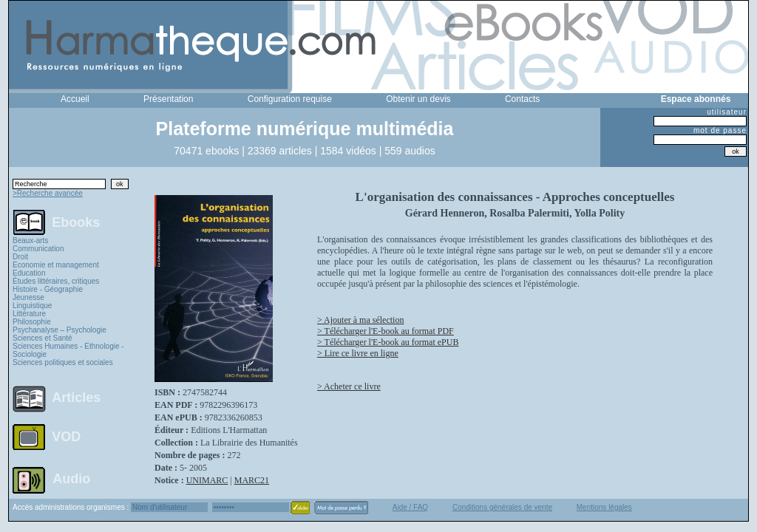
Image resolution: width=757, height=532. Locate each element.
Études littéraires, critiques (56, 281)
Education (29, 273)
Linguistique (32, 306)
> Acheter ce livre (349, 386)
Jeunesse (28, 297)
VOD (66, 437)
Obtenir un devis (418, 99)
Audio (71, 478)
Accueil (75, 99)
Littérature (29, 314)
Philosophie (32, 322)
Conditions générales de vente (502, 507)
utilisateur (727, 112)
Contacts (522, 99)
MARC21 (252, 480)
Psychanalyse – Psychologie (60, 330)
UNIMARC (207, 480)
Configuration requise (290, 99)
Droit (20, 257)
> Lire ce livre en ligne (358, 353)
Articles (76, 398)
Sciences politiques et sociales (63, 362)
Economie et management (56, 265)
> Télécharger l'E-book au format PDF (386, 331)
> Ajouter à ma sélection (360, 320)
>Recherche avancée (48, 193)
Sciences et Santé (43, 338)
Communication (38, 249)
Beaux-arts (30, 241)
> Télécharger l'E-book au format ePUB (388, 342)
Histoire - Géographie (48, 289)
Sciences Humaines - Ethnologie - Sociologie (68, 350)
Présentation (168, 99)
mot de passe (720, 130)
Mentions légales (604, 507)
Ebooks (76, 222)
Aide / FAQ (410, 507)
